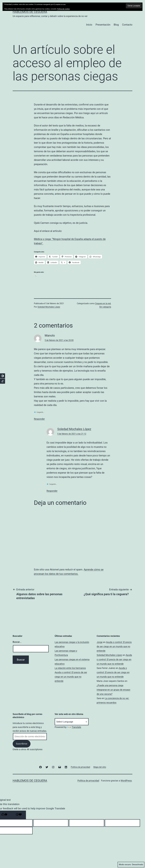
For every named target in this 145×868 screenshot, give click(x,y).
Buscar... (17, 642)
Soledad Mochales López (49, 307)
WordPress (126, 781)
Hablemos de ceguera (30, 12)
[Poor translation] (19, 815)
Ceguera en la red (103, 303)
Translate (74, 727)
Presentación (103, 25)
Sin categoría (105, 307)
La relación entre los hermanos (70, 668)
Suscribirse (22, 744)
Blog (116, 25)
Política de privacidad (88, 781)
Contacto (127, 25)
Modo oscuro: (131, 865)
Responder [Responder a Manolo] (39, 419)
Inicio (89, 25)
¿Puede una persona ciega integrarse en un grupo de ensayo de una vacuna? (113, 690)
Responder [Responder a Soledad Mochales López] (52, 491)
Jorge (100, 642)
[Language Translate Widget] (72, 722)
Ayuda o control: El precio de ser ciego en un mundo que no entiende (71, 677)
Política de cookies (63, 9)
